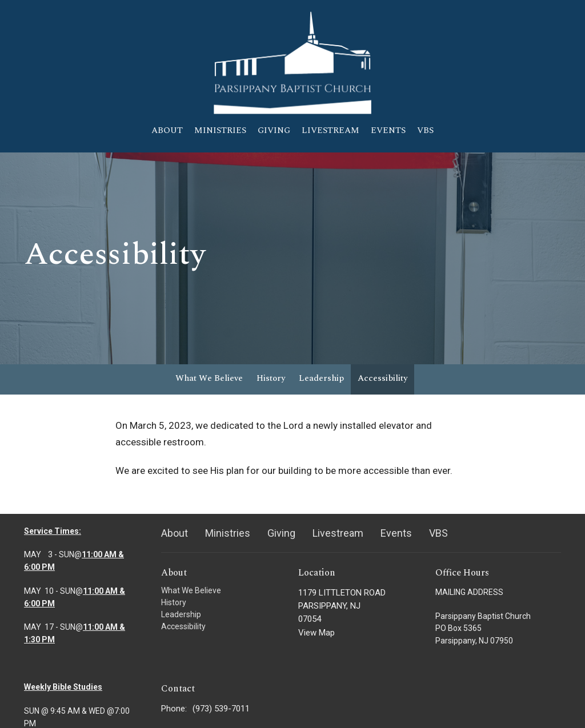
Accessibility (382, 378)
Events (388, 130)
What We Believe (209, 378)
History (271, 378)
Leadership (321, 378)
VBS (425, 130)
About (167, 130)
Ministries (220, 130)
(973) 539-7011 (221, 709)
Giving (274, 130)
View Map (316, 633)
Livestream (330, 130)
